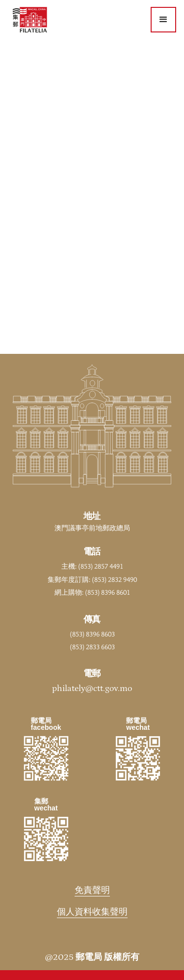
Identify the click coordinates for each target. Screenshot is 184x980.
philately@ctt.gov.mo (92, 689)
